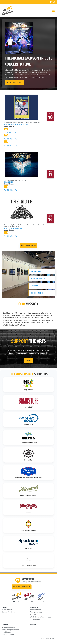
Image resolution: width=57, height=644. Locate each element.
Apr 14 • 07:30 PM (28, 234)
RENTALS (4, 607)
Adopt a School (36, 610)
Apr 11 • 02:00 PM (22, 137)
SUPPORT (5, 625)
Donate (28, 361)
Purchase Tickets (14, 82)
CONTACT (33, 625)
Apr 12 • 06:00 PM (16, 188)
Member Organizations (10, 630)
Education (34, 286)
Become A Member (37, 293)
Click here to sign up (22, 587)
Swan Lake (9, 182)
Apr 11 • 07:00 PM (22, 143)
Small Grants (6, 632)
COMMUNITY (34, 607)
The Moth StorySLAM (13, 228)
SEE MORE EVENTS (29, 245)
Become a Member (9, 627)
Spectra (33, 614)
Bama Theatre (7, 610)
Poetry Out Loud (36, 612)
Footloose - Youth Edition (16, 125)
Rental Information (38, 279)
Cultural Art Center (9, 612)
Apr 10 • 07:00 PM (22, 130)
